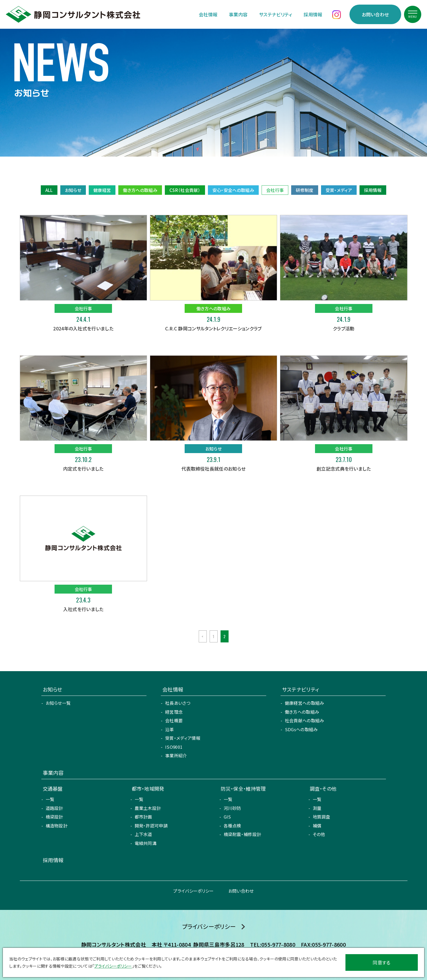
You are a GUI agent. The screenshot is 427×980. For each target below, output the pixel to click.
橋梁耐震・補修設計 (243, 834)
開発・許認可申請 (151, 826)
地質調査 (321, 817)
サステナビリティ (276, 14)
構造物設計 (57, 826)
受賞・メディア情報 (183, 738)
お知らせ (73, 190)
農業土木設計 (148, 808)
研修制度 (305, 190)
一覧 (50, 799)
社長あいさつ (178, 703)
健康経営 (102, 190)
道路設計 (54, 808)
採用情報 (313, 14)
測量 (317, 808)
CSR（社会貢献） (185, 190)
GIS (227, 817)
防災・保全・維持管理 (243, 789)
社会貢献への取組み (305, 720)
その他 (319, 834)
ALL (49, 190)
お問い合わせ (375, 14)
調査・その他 (323, 789)
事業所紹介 (176, 755)
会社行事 (275, 190)
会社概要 (174, 720)
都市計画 (143, 817)
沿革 (170, 729)
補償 (317, 826)
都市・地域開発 (148, 789)
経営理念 (174, 712)
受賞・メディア (339, 190)
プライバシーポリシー (193, 891)
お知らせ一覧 (58, 703)
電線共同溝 (146, 843)
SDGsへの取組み (301, 729)
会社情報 (208, 14)
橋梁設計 (54, 817)
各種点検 (232, 826)
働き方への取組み (140, 190)
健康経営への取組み (305, 703)
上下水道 (143, 834)
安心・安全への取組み (233, 190)
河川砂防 (232, 808)
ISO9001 (174, 747)
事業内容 (238, 14)
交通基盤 (53, 789)
